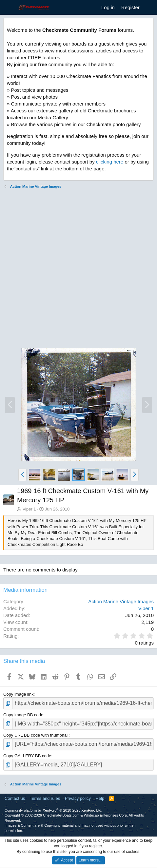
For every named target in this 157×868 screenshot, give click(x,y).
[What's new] (149, 7)
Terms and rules (45, 798)
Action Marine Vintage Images (121, 601)
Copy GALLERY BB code (27, 756)
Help (100, 798)
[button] (22, 475)
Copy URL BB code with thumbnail (36, 735)
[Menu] (9, 8)
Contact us (15, 798)
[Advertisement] (78, 270)
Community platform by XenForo (53, 810)
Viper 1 (29, 509)
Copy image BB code (23, 715)
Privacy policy (78, 798)
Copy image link (19, 694)
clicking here (110, 162)
